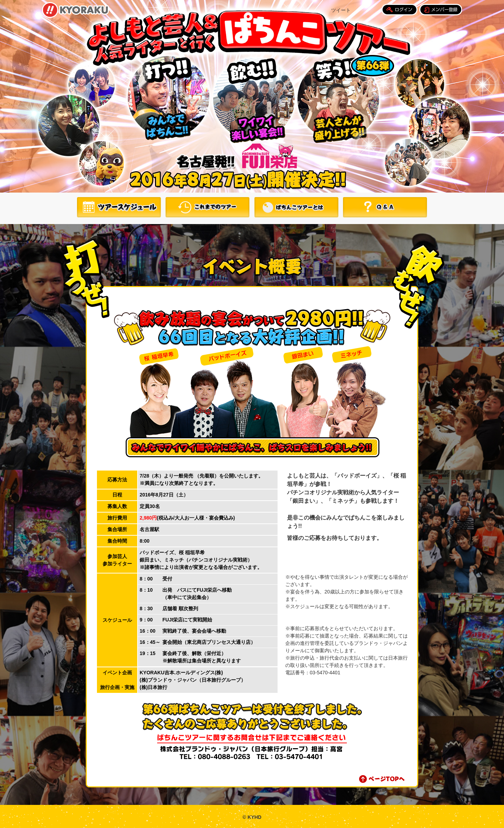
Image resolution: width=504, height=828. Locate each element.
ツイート (341, 10)
